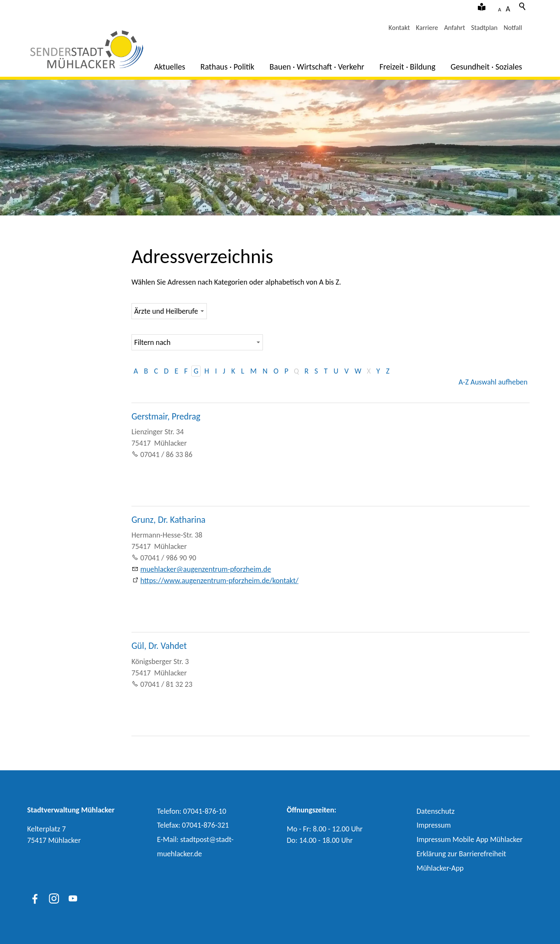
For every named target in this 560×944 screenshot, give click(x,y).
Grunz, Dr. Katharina (169, 520)
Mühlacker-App (440, 868)
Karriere (427, 28)
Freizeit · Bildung (407, 67)
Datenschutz (436, 811)
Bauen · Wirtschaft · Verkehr (317, 67)
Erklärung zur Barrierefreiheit (462, 854)
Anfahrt (455, 28)
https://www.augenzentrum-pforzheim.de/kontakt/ (219, 581)
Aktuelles (170, 67)
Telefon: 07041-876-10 (192, 811)
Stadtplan (484, 28)
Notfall (513, 28)
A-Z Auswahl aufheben (493, 382)
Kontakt (399, 28)
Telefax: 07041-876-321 (193, 825)
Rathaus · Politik (228, 67)
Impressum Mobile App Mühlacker (470, 839)
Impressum (434, 825)
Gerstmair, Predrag (166, 416)
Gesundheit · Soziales (486, 67)
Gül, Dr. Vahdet (159, 646)
